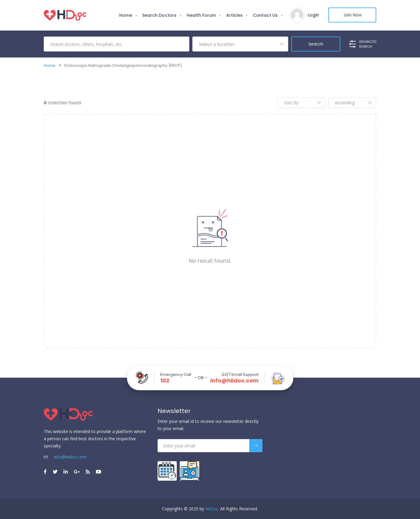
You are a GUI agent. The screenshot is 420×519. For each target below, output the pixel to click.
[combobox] (240, 44)
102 (165, 381)
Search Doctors (159, 15)
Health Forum (201, 15)
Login (313, 15)
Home (126, 15)
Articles (234, 15)
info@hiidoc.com (234, 381)
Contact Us (265, 15)
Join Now (352, 15)
